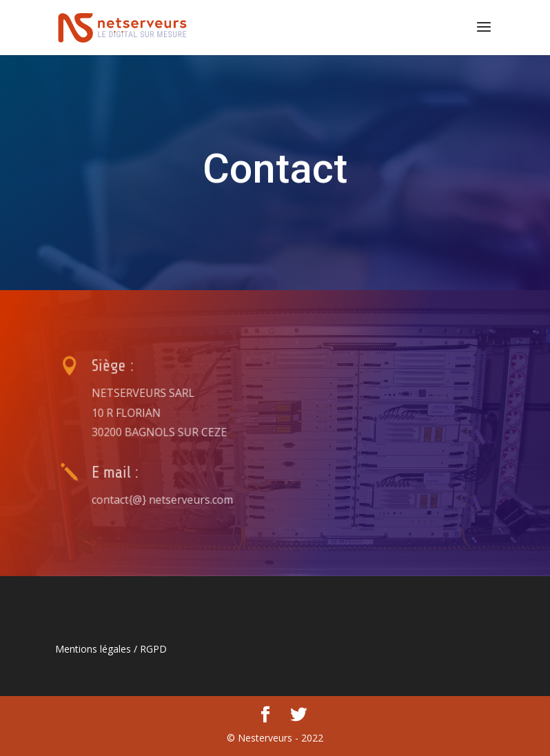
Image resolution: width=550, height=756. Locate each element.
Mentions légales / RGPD (111, 649)
